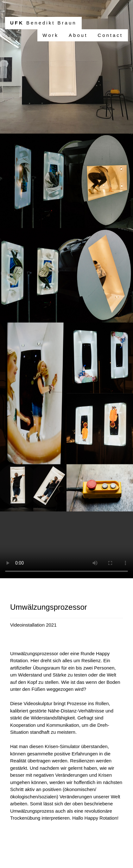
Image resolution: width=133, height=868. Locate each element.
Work (51, 35)
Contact (110, 35)
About (78, 35)
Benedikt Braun (43, 23)
